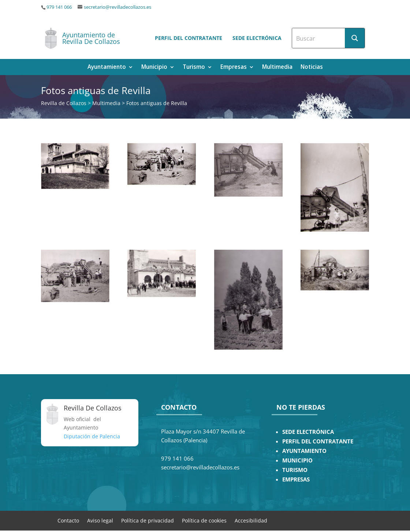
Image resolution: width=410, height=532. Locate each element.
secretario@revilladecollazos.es (118, 7)
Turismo (194, 68)
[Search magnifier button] (355, 38)
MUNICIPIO (297, 460)
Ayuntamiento (107, 68)
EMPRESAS (296, 479)
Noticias (312, 68)
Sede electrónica (257, 38)
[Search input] (319, 38)
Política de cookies (204, 520)
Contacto (68, 520)
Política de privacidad (148, 520)
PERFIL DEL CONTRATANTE (318, 441)
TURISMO (295, 470)
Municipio (154, 68)
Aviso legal (100, 520)
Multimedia (277, 68)
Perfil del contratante (189, 38)
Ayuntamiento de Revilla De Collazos (91, 38)
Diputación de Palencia (92, 436)
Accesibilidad (251, 520)
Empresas (234, 68)
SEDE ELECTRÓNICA (308, 432)
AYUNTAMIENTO (304, 451)
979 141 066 (59, 7)
